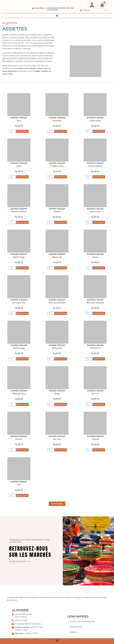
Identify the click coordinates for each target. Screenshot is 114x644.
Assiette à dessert (19, 163)
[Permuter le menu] (57, 16)
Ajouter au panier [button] (22, 131)
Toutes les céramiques (82, 622)
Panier (73, 632)
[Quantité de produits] (12, 131)
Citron (19, 166)
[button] (57, 504)
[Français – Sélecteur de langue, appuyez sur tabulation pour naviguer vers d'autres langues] (93, 10)
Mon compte (76, 627)
